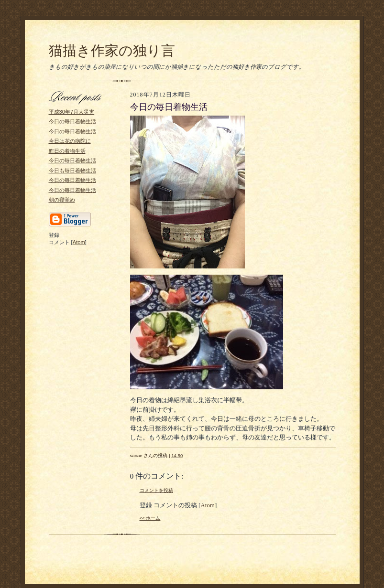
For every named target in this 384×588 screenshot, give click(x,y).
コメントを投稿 (156, 490)
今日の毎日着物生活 (72, 121)
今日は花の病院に (70, 141)
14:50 (177, 455)
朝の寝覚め (62, 200)
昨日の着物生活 (67, 151)
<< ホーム (150, 518)
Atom (79, 242)
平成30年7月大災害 (72, 112)
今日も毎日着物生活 (72, 171)
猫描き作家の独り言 (112, 51)
